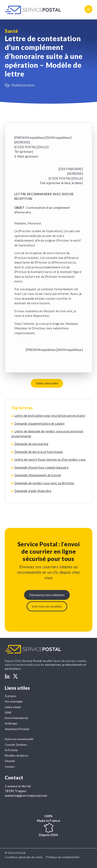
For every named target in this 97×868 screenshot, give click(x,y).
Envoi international (16, 718)
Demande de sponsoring (31, 444)
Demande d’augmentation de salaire (40, 423)
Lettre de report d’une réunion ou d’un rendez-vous (50, 459)
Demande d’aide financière (33, 491)
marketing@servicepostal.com (26, 795)
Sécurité (10, 761)
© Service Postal (15, 853)
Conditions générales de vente (24, 857)
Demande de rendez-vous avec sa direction (44, 483)
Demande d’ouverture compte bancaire (41, 467)
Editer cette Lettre (47, 383)
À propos (11, 696)
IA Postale (11, 750)
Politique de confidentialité (63, 857)
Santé (11, 31)
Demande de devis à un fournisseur (39, 452)
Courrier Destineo (16, 745)
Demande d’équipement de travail (38, 475)
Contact (10, 767)
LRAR (8, 712)
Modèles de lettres (23, 85)
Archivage (11, 723)
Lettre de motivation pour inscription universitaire (50, 416)
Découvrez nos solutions (47, 595)
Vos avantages (14, 701)
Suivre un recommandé (19, 739)
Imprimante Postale (17, 729)
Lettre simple (13, 707)
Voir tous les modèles (47, 606)
